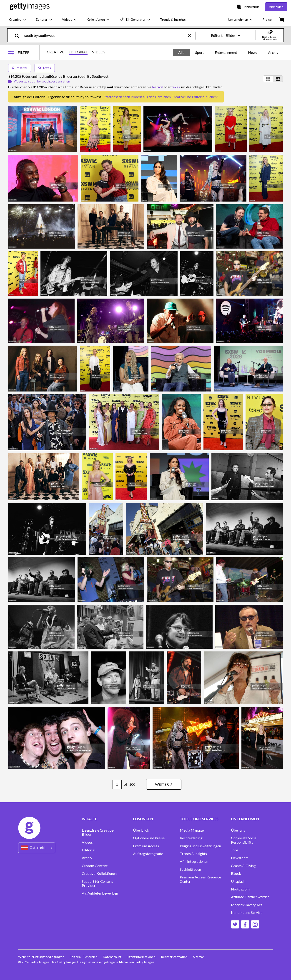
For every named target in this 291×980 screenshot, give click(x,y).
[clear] (192, 35)
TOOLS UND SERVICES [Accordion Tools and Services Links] (199, 819)
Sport (200, 52)
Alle (181, 52)
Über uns (238, 830)
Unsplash (238, 881)
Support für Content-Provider (98, 883)
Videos (87, 842)
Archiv (273, 52)
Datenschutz (112, 957)
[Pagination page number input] (117, 784)
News (253, 52)
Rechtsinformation (174, 957)
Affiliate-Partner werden (250, 897)
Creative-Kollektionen (99, 873)
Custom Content (95, 866)
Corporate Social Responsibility (244, 840)
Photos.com (240, 889)
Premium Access (146, 846)
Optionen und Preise (149, 838)
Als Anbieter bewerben (100, 893)
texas (45, 68)
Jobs (235, 850)
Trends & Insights (193, 854)
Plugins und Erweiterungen (200, 846)
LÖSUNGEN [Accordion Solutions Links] (143, 819)
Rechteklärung (191, 838)
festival (20, 68)
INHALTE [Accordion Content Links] (89, 819)
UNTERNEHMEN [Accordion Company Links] (245, 819)
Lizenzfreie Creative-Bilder (98, 832)
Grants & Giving (243, 866)
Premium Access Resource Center (200, 879)
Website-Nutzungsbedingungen (41, 957)
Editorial (89, 850)
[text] (105, 35)
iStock (236, 873)
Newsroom (240, 858)
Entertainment (226, 52)
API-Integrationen (194, 861)
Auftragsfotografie (148, 854)
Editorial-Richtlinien (84, 957)
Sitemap (199, 957)
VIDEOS (99, 52)
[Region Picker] (37, 848)
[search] (19, 35)
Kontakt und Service (247, 913)
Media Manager (192, 830)
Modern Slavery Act (247, 905)
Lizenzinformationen (141, 957)
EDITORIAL (78, 52)
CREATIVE (55, 52)
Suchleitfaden (190, 869)
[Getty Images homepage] (30, 7)
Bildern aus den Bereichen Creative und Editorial (168, 97)
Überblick (141, 830)
